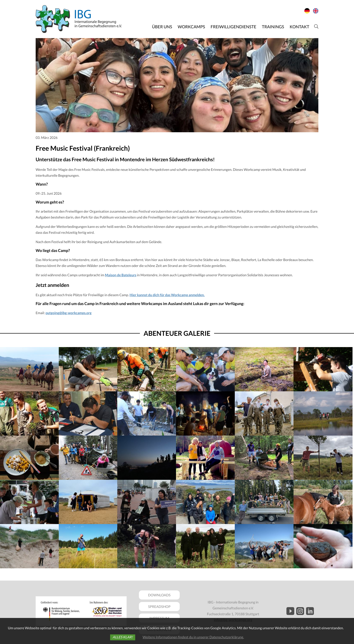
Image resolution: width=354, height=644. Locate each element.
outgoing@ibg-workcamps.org (68, 313)
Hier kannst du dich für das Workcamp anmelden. (167, 295)
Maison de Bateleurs (121, 275)
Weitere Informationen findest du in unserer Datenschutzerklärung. (193, 637)
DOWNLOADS (159, 595)
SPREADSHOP (159, 607)
